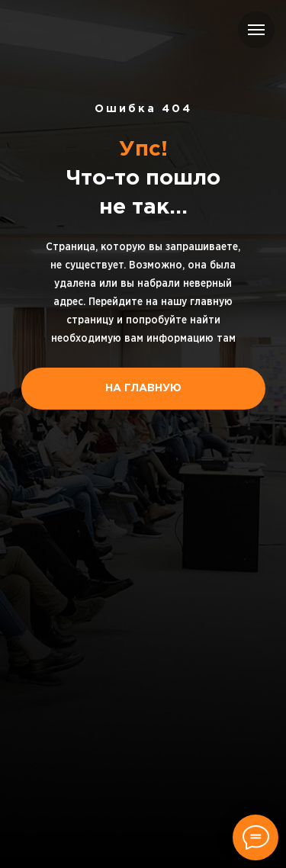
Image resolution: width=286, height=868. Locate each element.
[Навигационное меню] (256, 30)
